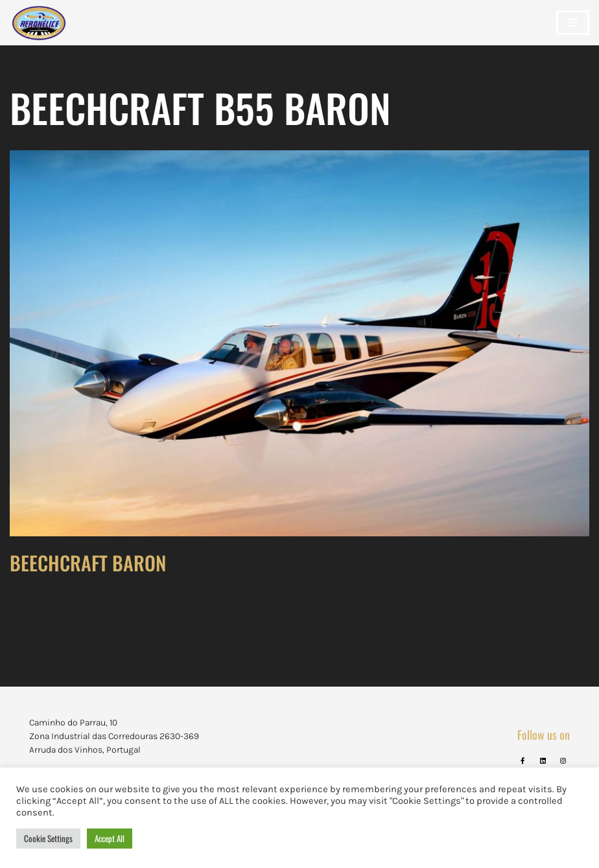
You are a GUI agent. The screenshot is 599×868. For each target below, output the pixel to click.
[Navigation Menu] (573, 23)
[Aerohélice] (39, 36)
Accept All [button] (110, 838)
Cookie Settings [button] (48, 838)
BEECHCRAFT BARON (88, 563)
